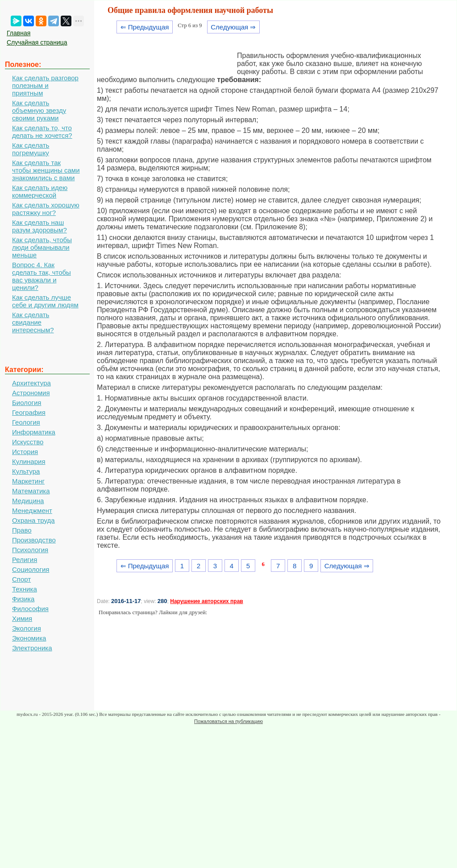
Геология (26, 422)
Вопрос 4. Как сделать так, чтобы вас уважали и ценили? (42, 276)
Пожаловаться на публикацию (228, 721)
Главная (19, 33)
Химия (22, 618)
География (29, 412)
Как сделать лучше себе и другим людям (45, 301)
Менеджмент (32, 510)
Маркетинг (28, 481)
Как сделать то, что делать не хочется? (42, 132)
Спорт (21, 579)
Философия (30, 609)
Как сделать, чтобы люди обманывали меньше (42, 247)
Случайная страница (37, 42)
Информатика (34, 432)
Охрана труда (33, 520)
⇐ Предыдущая (145, 27)
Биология (27, 403)
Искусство (28, 442)
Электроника (32, 648)
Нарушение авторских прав (206, 601)
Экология (27, 628)
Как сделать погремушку (31, 149)
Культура (26, 471)
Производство (34, 540)
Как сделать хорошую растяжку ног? (46, 209)
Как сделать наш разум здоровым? (39, 226)
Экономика (29, 638)
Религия (25, 560)
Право (22, 530)
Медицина (28, 501)
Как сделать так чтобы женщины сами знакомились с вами (46, 170)
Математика (31, 491)
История (25, 452)
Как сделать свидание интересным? (33, 322)
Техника (25, 589)
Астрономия (31, 393)
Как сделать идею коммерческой (40, 191)
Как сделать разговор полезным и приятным (45, 85)
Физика (23, 599)
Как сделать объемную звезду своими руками (39, 110)
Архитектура (31, 383)
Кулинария (29, 461)
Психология (30, 550)
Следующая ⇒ (233, 27)
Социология (31, 569)
